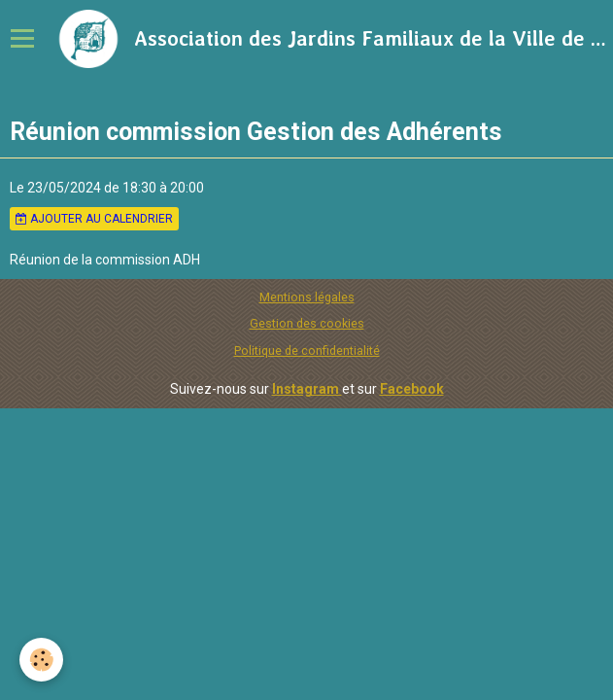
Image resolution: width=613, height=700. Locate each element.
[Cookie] (41, 660)
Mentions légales (307, 297)
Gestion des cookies (307, 323)
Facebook (412, 389)
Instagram (307, 389)
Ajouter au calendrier (94, 219)
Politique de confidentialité (307, 350)
